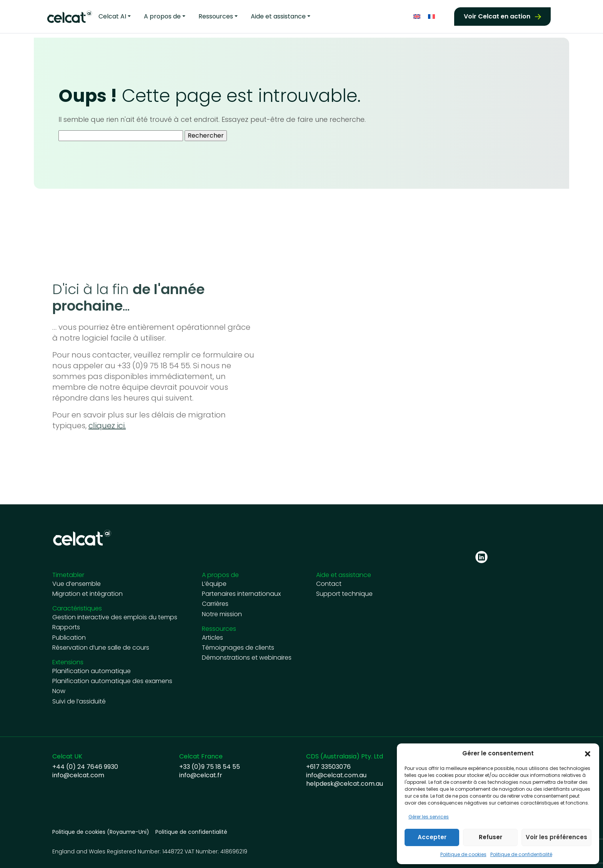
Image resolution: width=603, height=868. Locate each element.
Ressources (216, 16)
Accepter (432, 837)
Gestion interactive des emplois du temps (115, 617)
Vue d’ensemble (77, 584)
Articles (212, 638)
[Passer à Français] (431, 16)
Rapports (66, 627)
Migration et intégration (87, 594)
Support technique (344, 594)
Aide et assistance (278, 16)
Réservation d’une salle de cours (101, 648)
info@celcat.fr (201, 775)
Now (59, 691)
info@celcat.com (78, 775)
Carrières (215, 604)
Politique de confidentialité (521, 854)
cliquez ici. (107, 426)
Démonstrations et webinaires (247, 658)
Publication (69, 638)
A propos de (162, 16)
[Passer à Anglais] (417, 16)
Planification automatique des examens (112, 681)
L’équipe (214, 584)
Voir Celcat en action (497, 16)
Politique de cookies (463, 854)
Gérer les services (429, 817)
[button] (588, 753)
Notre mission (222, 614)
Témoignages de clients (238, 648)
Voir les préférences (556, 837)
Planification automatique (92, 671)
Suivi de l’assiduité (79, 702)
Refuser (491, 837)
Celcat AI (112, 16)
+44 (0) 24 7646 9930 (85, 767)
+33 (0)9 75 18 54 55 (210, 767)
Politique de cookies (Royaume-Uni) (101, 832)
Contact (329, 584)
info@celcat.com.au (336, 775)
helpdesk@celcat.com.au (345, 784)
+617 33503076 (328, 767)
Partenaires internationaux (241, 594)
